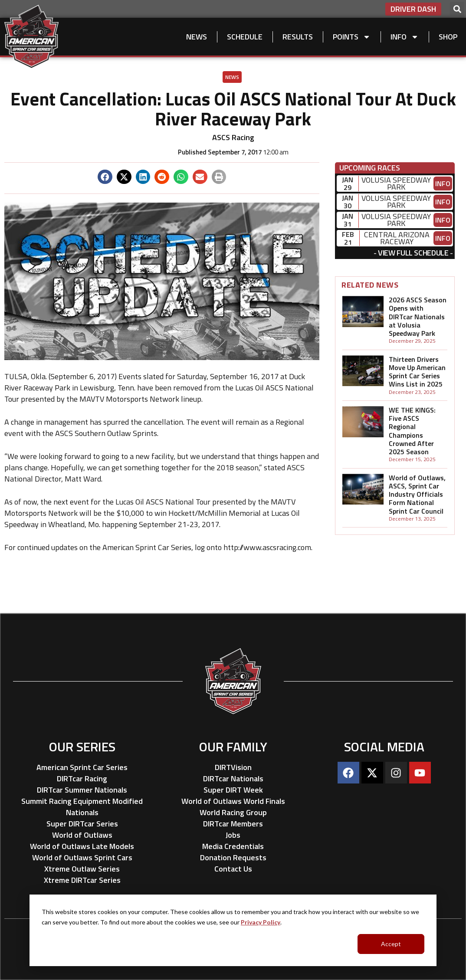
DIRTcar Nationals (233, 778)
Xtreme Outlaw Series (82, 869)
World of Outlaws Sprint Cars (82, 857)
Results (298, 37)
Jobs (233, 835)
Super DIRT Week (233, 790)
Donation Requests (233, 857)
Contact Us (233, 869)
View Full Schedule (413, 253)
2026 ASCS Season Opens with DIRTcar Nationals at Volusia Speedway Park (418, 316)
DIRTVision (233, 767)
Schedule (245, 37)
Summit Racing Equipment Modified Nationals (82, 807)
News (197, 37)
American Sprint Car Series (82, 767)
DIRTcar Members (233, 824)
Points (352, 37)
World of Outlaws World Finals (233, 801)
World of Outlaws (82, 835)
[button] (457, 9)
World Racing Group (233, 812)
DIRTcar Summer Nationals (82, 790)
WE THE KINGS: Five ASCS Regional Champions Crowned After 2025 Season (412, 431)
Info (405, 37)
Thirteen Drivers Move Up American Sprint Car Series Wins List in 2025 (417, 372)
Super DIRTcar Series (82, 824)
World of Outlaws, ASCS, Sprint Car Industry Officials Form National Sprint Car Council (417, 494)
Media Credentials (233, 846)
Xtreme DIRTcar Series (82, 880)
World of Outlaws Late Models (82, 846)
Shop (448, 37)
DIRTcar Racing (82, 778)
